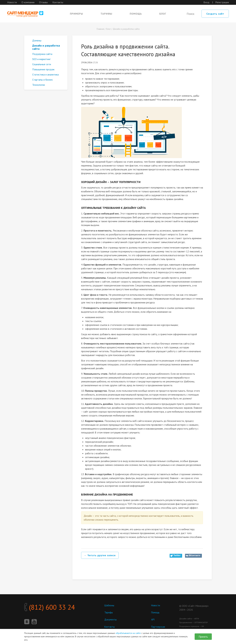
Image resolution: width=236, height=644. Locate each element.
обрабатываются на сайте (128, 633)
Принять (203, 637)
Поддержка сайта (42, 54)
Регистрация (222, 2)
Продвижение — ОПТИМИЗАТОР (194, 622)
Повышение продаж (43, 69)
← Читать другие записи (101, 555)
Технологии (39, 85)
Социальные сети (42, 64)
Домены (37, 40)
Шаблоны (110, 605)
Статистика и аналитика (45, 74)
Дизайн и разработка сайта (126, 29)
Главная (100, 29)
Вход (206, 2)
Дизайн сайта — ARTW (189, 619)
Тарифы (106, 14)
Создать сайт (215, 14)
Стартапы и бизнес (43, 80)
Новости (12, 2)
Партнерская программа (158, 628)
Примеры (76, 14)
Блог (163, 14)
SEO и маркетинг (41, 59)
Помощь (136, 14)
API (153, 619)
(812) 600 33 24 (58, 608)
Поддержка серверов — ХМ (192, 626)
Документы (111, 619)
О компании (28, 2)
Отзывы (43, 2)
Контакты (58, 2)
